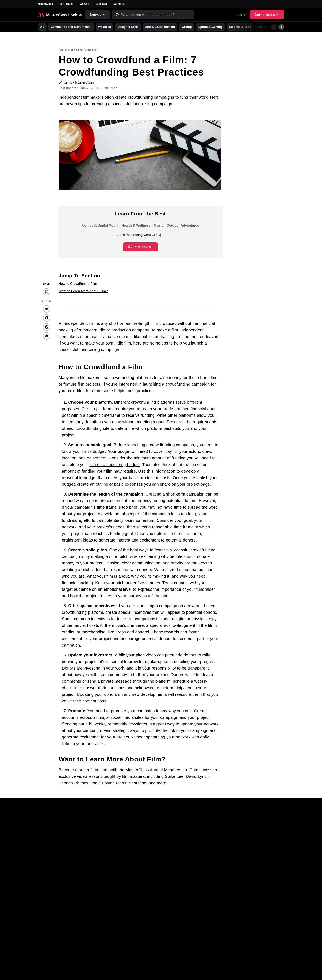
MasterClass (45, 4)
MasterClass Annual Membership (156, 770)
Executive (101, 4)
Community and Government (71, 27)
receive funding (140, 415)
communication (146, 563)
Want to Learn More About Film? (83, 291)
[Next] (281, 27)
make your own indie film (108, 343)
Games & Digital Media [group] (100, 226)
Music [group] (159, 226)
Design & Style (128, 27)
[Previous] (274, 27)
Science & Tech (240, 27)
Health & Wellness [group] (136, 226)
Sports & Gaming (211, 27)
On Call (85, 4)
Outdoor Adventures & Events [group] (190, 226)
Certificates (66, 4)
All (42, 27)
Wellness (105, 27)
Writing (187, 27)
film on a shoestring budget (115, 465)
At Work (119, 4)
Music (262, 27)
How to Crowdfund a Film (78, 284)
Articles (76, 15)
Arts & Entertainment (160, 27)
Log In (241, 15)
